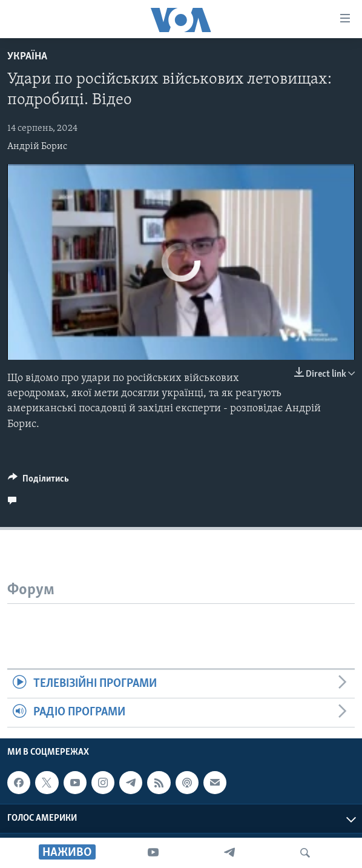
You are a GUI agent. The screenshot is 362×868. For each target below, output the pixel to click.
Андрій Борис (37, 147)
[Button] (38, 482)
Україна (27, 57)
